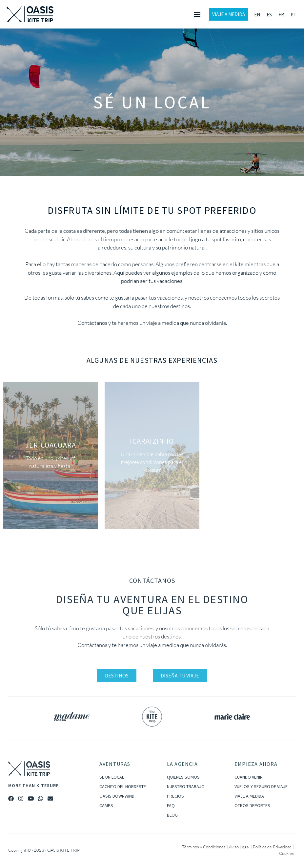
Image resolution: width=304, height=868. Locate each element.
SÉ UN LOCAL (112, 777)
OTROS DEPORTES (252, 805)
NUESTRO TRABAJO (186, 786)
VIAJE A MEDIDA (249, 796)
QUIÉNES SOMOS (183, 777)
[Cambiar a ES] (269, 14)
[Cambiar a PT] (294, 14)
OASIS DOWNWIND (117, 796)
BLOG (172, 815)
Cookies (286, 853)
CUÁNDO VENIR (249, 777)
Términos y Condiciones (204, 847)
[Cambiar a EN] (257, 14)
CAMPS (106, 805)
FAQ (171, 805)
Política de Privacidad (272, 847)
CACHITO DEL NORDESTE (123, 786)
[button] (197, 14)
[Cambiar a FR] (281, 14)
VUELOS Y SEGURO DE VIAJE (261, 786)
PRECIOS (175, 796)
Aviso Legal (239, 847)
